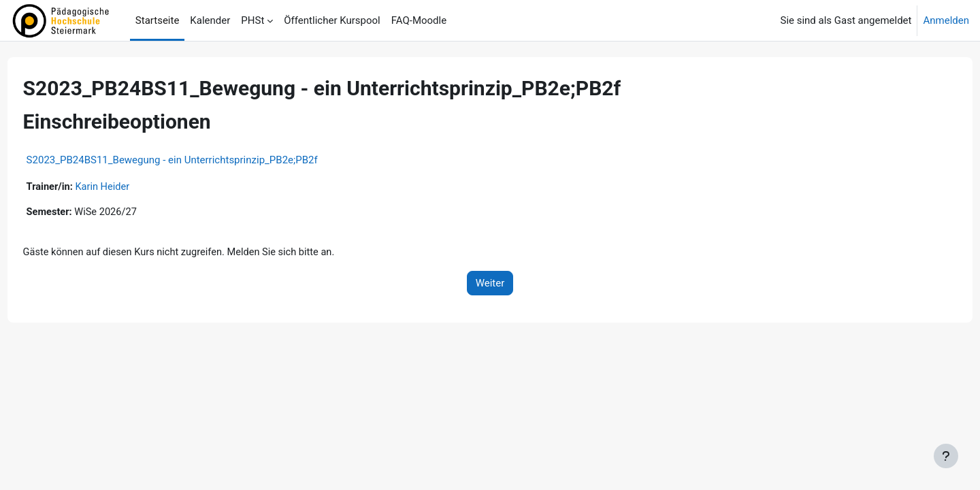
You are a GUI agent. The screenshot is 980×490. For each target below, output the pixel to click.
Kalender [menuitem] (210, 20)
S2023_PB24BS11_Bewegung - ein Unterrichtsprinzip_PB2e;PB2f (197, 160)
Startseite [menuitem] (158, 20)
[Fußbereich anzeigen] (946, 456)
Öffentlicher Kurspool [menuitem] (332, 20)
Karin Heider (130, 187)
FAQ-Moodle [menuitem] (419, 20)
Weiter (490, 284)
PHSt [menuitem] (252, 20)
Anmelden (946, 20)
